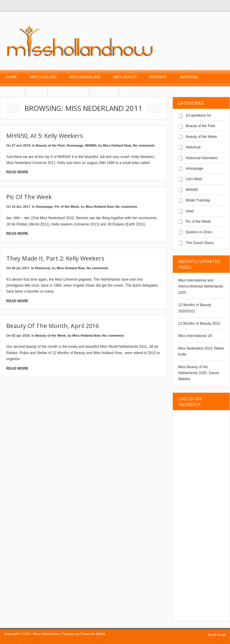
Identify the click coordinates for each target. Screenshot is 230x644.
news (190, 211)
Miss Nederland (85, 77)
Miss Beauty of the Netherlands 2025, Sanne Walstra (199, 373)
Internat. (159, 77)
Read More (17, 172)
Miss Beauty (125, 77)
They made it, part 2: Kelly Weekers (55, 258)
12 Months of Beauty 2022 (199, 323)
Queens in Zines (199, 232)
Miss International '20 (195, 336)
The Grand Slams (200, 243)
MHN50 (91, 145)
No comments (144, 145)
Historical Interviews (202, 158)
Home (12, 77)
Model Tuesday (198, 200)
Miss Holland (43, 77)
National (189, 77)
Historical (43, 268)
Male (36, 90)
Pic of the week (29, 197)
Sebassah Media (93, 634)
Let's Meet (194, 179)
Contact (104, 90)
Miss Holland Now (117, 145)
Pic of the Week (67, 207)
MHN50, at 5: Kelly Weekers (45, 136)
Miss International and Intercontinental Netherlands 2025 (201, 286)
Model (12, 90)
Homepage (75, 145)
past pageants (68, 90)
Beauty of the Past (50, 145)
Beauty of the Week (50, 335)
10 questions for (198, 115)
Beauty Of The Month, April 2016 (53, 326)
